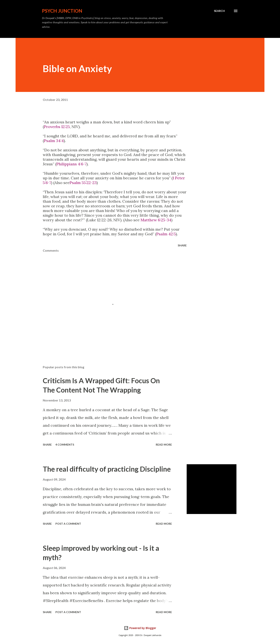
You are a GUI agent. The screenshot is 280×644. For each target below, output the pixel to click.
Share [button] (182, 245)
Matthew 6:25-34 (156, 220)
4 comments (65, 445)
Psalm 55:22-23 (83, 183)
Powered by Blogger (140, 628)
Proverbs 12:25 (57, 127)
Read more (164, 445)
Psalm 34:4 (54, 141)
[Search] (219, 11)
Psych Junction (62, 11)
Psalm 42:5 (166, 234)
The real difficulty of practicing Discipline (107, 469)
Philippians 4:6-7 (71, 164)
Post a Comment (68, 524)
